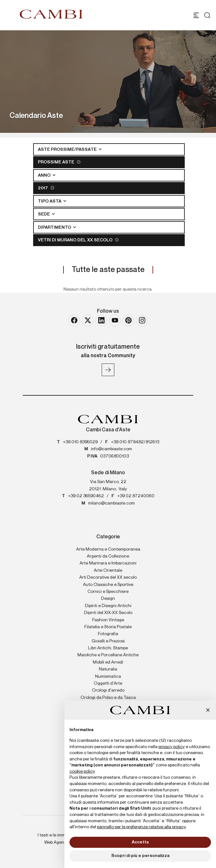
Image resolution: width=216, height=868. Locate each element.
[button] (208, 711)
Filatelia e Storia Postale (108, 627)
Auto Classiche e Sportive (108, 585)
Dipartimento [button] (55, 227)
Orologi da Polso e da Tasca (108, 698)
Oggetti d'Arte (108, 683)
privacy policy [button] (172, 747)
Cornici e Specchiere (108, 592)
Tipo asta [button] (50, 201)
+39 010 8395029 (80, 442)
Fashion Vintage (108, 620)
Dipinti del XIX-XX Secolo (108, 613)
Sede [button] (44, 214)
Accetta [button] (140, 842)
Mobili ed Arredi (108, 662)
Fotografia (108, 634)
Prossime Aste (59, 162)
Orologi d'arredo (108, 690)
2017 (46, 188)
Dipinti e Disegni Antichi (108, 606)
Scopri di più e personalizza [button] (140, 856)
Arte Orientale (108, 570)
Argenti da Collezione (108, 556)
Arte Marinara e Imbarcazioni (108, 563)
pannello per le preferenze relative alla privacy (141, 827)
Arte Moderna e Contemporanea (108, 549)
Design (108, 599)
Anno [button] (45, 175)
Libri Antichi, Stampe (108, 648)
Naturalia (108, 669)
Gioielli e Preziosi (108, 641)
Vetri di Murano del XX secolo (78, 240)
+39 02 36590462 (86, 496)
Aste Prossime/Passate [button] (68, 150)
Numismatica (108, 676)
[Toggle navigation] (196, 15)
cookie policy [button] (82, 771)
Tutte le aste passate (108, 270)
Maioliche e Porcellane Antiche (108, 655)
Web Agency (57, 842)
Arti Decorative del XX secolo (108, 577)
